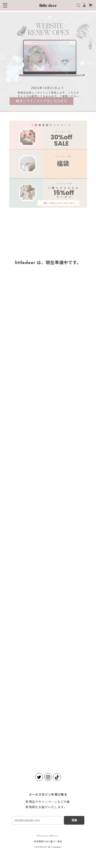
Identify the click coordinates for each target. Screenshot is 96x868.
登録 (74, 820)
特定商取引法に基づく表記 (48, 841)
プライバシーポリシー (48, 836)
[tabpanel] (48, 62)
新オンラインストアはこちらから (41, 101)
